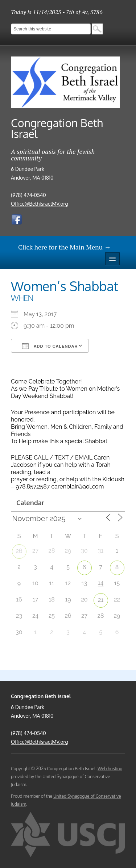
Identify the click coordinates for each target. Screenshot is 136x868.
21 (101, 600)
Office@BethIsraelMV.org (40, 204)
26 (19, 551)
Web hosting (110, 769)
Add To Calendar (50, 346)
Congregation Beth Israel (57, 128)
